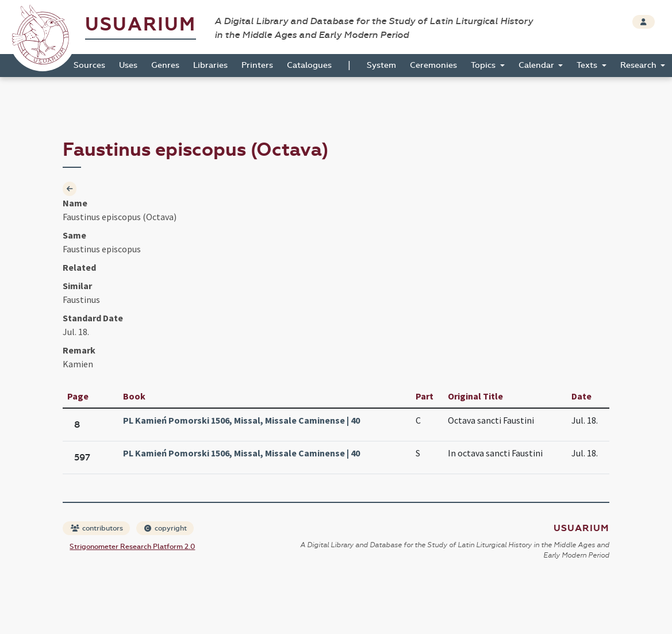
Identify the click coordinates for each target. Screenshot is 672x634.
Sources (89, 65)
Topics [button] (484, 65)
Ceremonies (433, 65)
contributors (97, 528)
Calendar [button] (537, 65)
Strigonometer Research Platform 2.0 (132, 547)
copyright (166, 528)
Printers (257, 65)
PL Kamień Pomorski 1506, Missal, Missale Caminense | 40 (241, 420)
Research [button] (640, 65)
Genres (165, 65)
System (381, 65)
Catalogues (309, 65)
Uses (128, 65)
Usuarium (141, 24)
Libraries (210, 65)
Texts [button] (588, 65)
